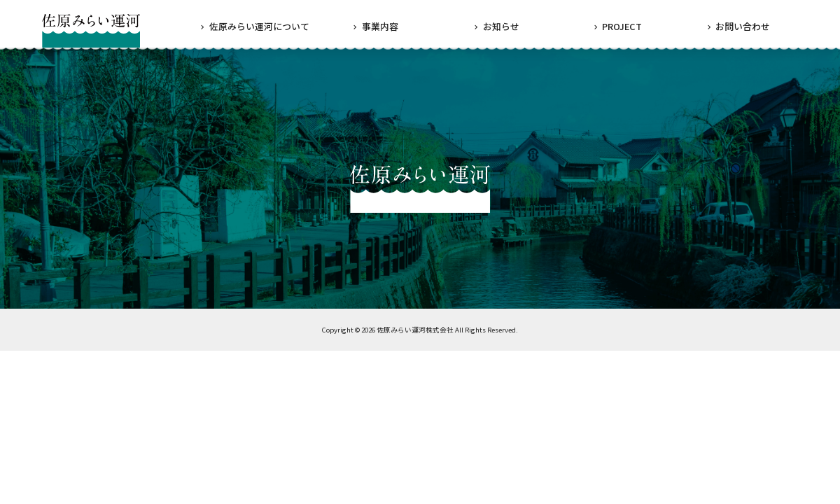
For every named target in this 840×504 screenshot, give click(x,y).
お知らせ (501, 26)
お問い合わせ (743, 26)
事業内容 (380, 26)
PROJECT (622, 26)
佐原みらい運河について (259, 26)
